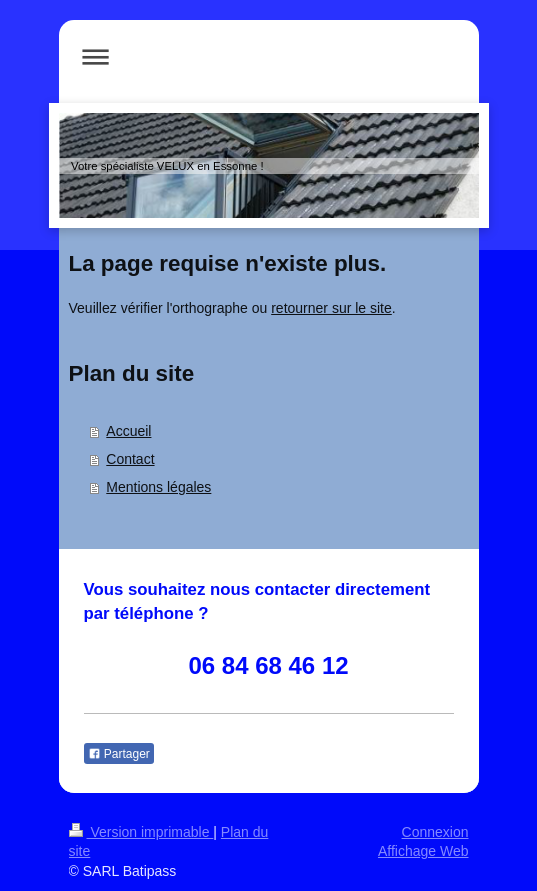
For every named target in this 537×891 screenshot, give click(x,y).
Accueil (128, 431)
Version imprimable (141, 832)
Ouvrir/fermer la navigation (269, 56)
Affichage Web (423, 851)
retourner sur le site (331, 308)
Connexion (435, 832)
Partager (119, 754)
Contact (130, 459)
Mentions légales (158, 487)
